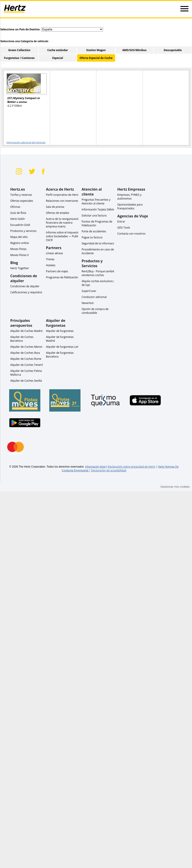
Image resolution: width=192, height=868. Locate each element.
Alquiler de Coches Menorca (28, 347)
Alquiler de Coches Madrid (27, 331)
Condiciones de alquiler (25, 286)
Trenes (50, 259)
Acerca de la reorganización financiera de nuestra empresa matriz (63, 223)
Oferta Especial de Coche (96, 58)
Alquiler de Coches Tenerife (27, 365)
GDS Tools (124, 228)
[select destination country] (72, 29)
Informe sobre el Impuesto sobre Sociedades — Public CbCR (63, 236)
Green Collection (19, 50)
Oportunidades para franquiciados (130, 206)
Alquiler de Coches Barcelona (22, 339)
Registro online (20, 243)
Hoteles (51, 265)
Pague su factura (92, 237)
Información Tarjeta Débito (98, 209)
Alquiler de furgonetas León (63, 347)
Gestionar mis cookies (175, 487)
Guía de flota (18, 213)
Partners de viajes (57, 271)
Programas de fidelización (62, 277)
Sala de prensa (55, 207)
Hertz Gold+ (18, 219)
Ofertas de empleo (58, 213)
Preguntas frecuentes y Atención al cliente (96, 202)
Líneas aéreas (54, 253)
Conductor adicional (94, 297)
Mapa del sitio (19, 237)
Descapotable (173, 50)
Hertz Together (20, 268)
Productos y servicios (23, 231)
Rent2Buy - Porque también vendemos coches (99, 273)
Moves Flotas (18, 249)
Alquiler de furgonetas (60, 331)
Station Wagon (96, 50)
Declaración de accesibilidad (109, 470)
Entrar (121, 222)
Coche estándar (58, 50)
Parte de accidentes (94, 231)
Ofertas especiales (22, 201)
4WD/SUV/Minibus (134, 50)
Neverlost (88, 303)
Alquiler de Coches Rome (26, 359)
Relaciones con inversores (62, 201)
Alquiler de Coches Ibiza (25, 353)
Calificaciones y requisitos (26, 292)
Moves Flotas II (20, 255)
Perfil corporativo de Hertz (62, 195)
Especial (58, 58)
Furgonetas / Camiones (19, 58)
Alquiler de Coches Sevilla (26, 381)
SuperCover (89, 291)
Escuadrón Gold (20, 225)
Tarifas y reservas (21, 195)
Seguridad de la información (99, 243)
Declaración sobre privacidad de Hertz (131, 467)
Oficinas (15, 207)
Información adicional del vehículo (26, 142)
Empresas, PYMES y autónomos (129, 197)
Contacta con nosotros (131, 234)
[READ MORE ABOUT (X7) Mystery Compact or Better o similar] (24, 92)
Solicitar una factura (94, 215)
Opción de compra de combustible (95, 311)
